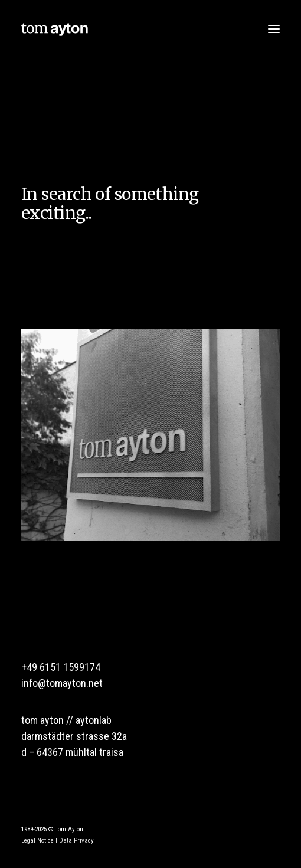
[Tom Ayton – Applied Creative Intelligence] (55, 29)
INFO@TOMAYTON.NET (62, 683)
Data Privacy (76, 841)
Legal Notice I (39, 841)
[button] (274, 29)
